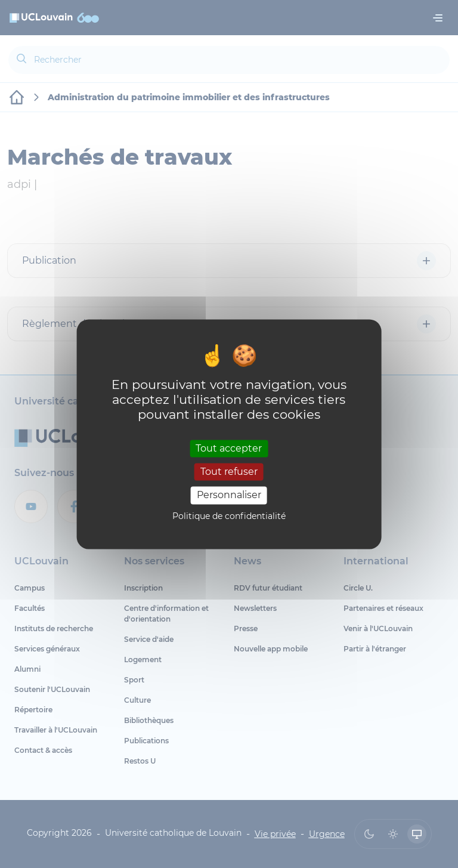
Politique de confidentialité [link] (229, 516)
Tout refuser (229, 472)
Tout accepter (229, 448)
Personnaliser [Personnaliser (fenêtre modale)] (229, 495)
